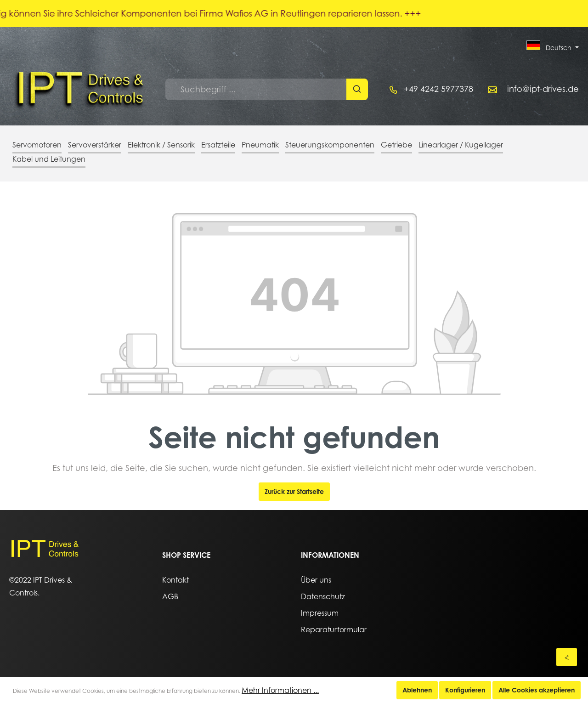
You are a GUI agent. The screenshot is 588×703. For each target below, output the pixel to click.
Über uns (316, 580)
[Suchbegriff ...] (256, 89)
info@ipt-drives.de (543, 89)
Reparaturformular (334, 629)
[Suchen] (357, 89)
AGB (170, 596)
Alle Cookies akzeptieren (537, 690)
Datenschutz (323, 596)
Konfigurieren (465, 690)
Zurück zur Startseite (294, 491)
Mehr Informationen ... (280, 690)
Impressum (320, 613)
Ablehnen (417, 690)
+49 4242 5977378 (438, 89)
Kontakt (175, 580)
